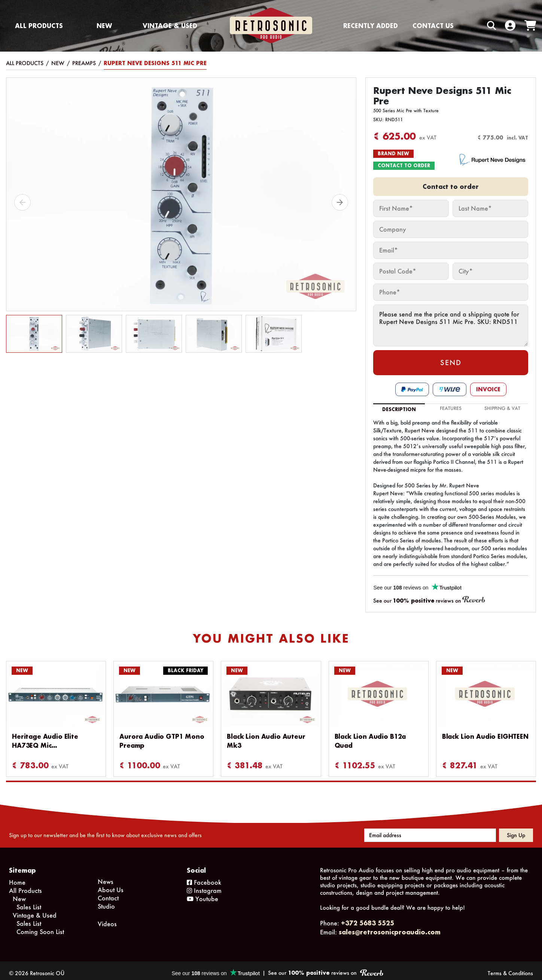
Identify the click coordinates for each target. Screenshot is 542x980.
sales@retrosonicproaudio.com (390, 927)
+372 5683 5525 (368, 918)
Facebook (204, 877)
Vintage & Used (170, 26)
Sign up (516, 830)
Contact (108, 893)
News (106, 876)
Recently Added (371, 26)
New (104, 26)
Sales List (29, 902)
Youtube (203, 893)
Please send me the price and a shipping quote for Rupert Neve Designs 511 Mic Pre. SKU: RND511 (451, 325)
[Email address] (430, 830)
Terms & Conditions (510, 968)
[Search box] (476, 26)
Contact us (433, 26)
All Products (39, 26)
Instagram (204, 885)
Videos (107, 918)
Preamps (84, 63)
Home (17, 877)
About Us (111, 884)
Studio (106, 901)
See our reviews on (429, 600)
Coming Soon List (40, 926)
